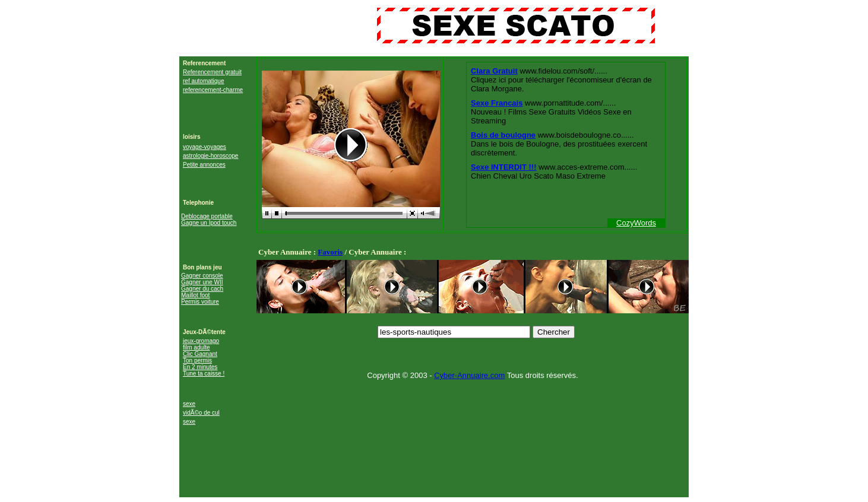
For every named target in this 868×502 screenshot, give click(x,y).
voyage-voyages (205, 147)
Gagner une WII (202, 282)
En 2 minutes (200, 367)
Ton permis (197, 360)
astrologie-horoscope (210, 156)
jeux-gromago (201, 341)
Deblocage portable (207, 216)
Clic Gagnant (200, 354)
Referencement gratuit (212, 72)
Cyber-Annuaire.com (469, 375)
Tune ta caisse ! (204, 374)
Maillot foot (195, 295)
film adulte (197, 347)
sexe (189, 404)
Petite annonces (204, 165)
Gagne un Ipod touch (209, 223)
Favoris (330, 252)
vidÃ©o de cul (201, 413)
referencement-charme (213, 90)
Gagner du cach (202, 289)
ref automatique (204, 81)
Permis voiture (200, 302)
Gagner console (202, 276)
